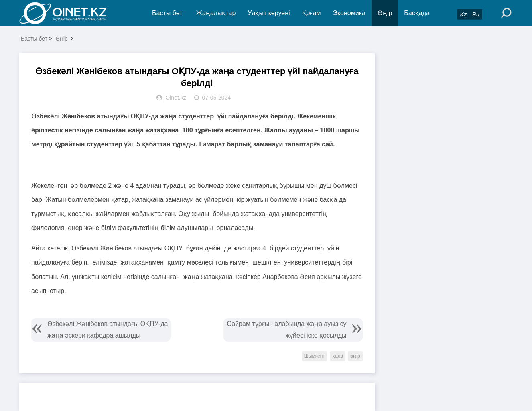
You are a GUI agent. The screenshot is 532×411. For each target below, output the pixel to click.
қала (338, 356)
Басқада (417, 13)
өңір (355, 356)
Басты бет (167, 13)
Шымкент (315, 356)
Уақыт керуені (269, 13)
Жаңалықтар (216, 13)
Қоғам (312, 13)
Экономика (349, 13)
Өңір (385, 13)
